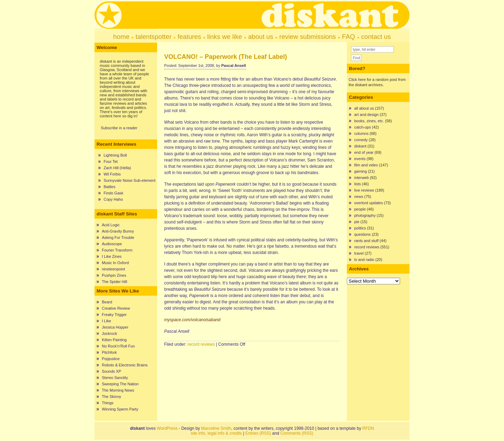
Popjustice (111, 359)
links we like (225, 37)
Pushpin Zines (114, 275)
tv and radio (364, 260)
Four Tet (111, 161)
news (359, 197)
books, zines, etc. (369, 121)
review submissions (308, 37)
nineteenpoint (113, 269)
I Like (106, 321)
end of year (364, 152)
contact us (376, 37)
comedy (361, 140)
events (360, 159)
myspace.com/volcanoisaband (192, 320)
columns (361, 133)
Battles (110, 187)
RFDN (368, 428)
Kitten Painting (114, 340)
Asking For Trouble (118, 237)
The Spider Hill (114, 282)
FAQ (348, 37)
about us (261, 37)
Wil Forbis (112, 174)
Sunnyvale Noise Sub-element (129, 180)
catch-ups (363, 127)
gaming (360, 171)
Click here (357, 80)
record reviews (201, 344)
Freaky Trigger (114, 315)
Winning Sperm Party (120, 409)
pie (357, 222)
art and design (366, 115)
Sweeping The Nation (120, 384)
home (121, 37)
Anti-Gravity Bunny (118, 231)
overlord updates (369, 203)
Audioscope (112, 244)
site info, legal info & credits (216, 433)
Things (108, 403)
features (189, 37)
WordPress (167, 428)
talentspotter (153, 37)
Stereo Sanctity (115, 378)
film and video (366, 165)
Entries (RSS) (258, 433)
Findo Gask (113, 193)
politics (360, 228)
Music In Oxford (115, 263)
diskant (360, 146)
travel (359, 253)
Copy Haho (113, 199)
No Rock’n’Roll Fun (118, 346)
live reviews (364, 190)
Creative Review (116, 308)
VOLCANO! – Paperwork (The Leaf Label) (226, 57)
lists (358, 184)
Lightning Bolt (115, 155)
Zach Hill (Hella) (117, 168)
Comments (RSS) (297, 433)
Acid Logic (111, 225)
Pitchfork (109, 352)
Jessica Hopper (115, 327)
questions (362, 234)
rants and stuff (366, 241)
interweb (362, 178)
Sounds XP (111, 371)
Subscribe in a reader (119, 128)
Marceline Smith (216, 428)
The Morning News (118, 390)
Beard (107, 302)
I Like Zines (112, 256)
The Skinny (111, 397)
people (360, 209)
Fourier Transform (117, 250)
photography (365, 215)
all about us (364, 108)
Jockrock (109, 333)
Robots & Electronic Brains (125, 365)
